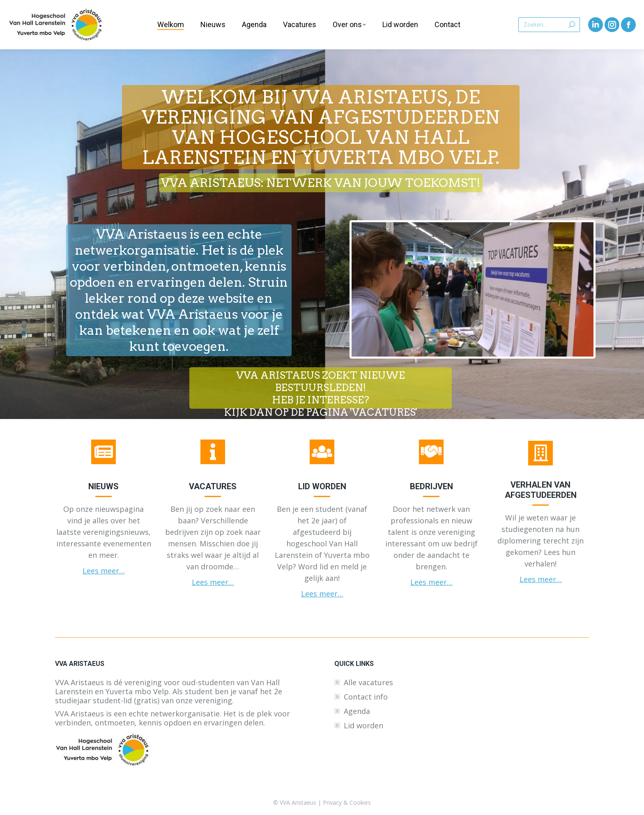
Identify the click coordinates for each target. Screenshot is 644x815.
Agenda (357, 711)
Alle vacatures (368, 682)
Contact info (366, 697)
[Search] (549, 25)
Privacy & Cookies (347, 802)
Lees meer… (104, 571)
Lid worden (363, 725)
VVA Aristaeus (298, 802)
